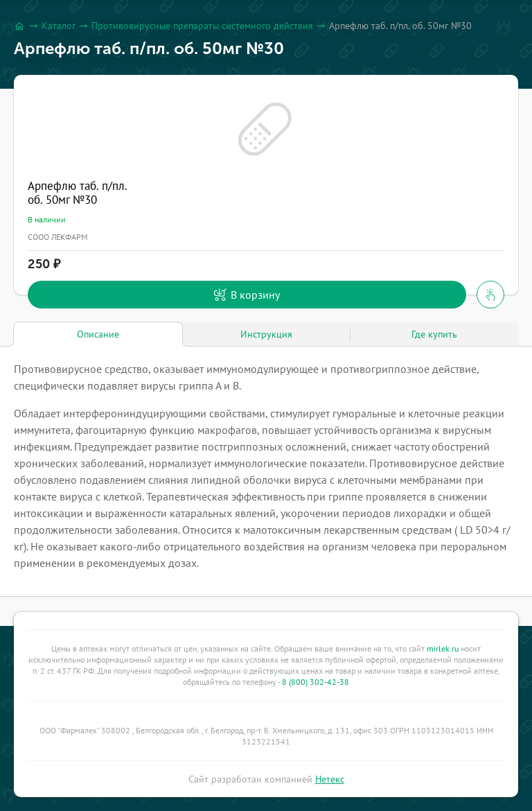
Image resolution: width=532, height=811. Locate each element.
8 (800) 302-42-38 (316, 682)
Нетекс (330, 779)
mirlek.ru (443, 648)
